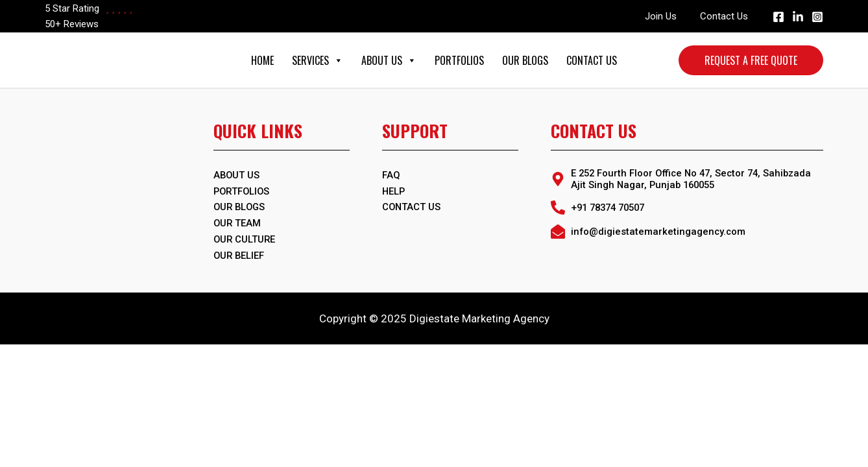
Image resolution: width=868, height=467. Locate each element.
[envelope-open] (649, 232)
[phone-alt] (601, 208)
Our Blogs (525, 60)
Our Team (238, 222)
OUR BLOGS (241, 206)
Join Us (667, 16)
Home (262, 60)
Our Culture (245, 237)
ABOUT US (237, 175)
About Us (389, 60)
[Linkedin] (798, 17)
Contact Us (726, 16)
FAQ (391, 175)
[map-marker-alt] (687, 179)
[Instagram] (817, 17)
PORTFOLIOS (243, 191)
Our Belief (240, 253)
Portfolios (459, 60)
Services (318, 60)
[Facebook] (778, 17)
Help (394, 191)
